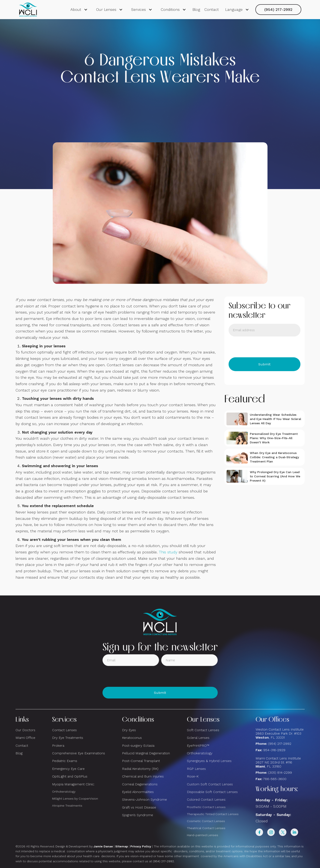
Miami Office (25, 738)
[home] (28, 10)
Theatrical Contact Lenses (206, 828)
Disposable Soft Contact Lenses (212, 792)
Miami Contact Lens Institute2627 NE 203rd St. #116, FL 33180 (278, 762)
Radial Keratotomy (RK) (140, 769)
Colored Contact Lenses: (206, 799)
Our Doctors (25, 730)
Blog (196, 9)
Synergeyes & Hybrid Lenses (209, 761)
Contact (212, 9)
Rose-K (193, 776)
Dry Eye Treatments (68, 738)
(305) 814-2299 (280, 773)
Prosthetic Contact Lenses (206, 807)
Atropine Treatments (67, 806)
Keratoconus (132, 738)
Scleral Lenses (198, 738)
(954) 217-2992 (278, 9)
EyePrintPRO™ (198, 746)
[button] (79, 10)
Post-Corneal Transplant (141, 761)
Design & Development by (84, 846)
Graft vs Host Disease (139, 807)
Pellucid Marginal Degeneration (146, 753)
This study (168, 552)
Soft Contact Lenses (203, 730)
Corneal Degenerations (140, 784)
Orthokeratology (64, 792)
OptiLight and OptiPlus (70, 776)
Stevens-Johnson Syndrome (144, 799)
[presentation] (261, 347)
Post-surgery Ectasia (138, 746)
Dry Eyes (129, 730)
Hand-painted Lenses (203, 835)
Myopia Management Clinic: (73, 784)
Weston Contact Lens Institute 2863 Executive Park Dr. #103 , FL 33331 (280, 733)
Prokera (58, 746)
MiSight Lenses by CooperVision (75, 799)
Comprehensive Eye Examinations (79, 753)
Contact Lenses (64, 730)
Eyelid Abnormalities (138, 792)
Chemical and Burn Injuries (143, 776)
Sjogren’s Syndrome (138, 815)
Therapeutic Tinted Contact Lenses (213, 814)
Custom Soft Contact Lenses (210, 784)
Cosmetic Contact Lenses (206, 821)
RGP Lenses (196, 769)
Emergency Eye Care (68, 769)
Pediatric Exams (65, 761)
